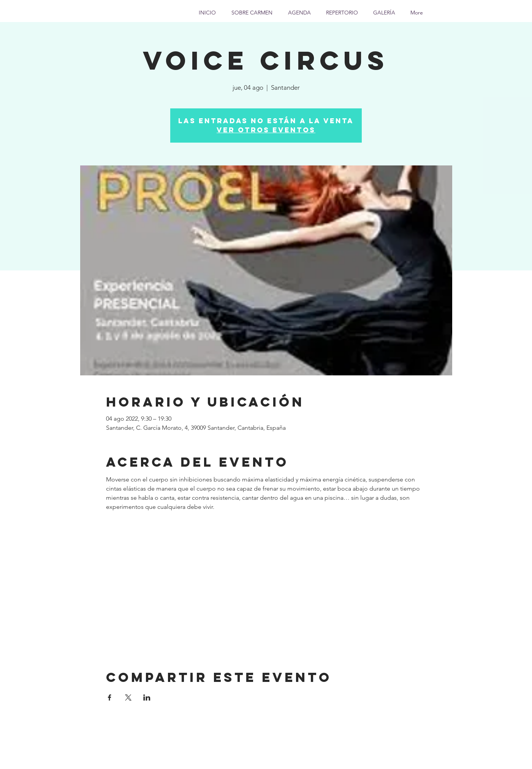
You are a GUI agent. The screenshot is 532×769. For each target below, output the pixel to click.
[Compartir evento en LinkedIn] (147, 698)
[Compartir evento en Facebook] (110, 698)
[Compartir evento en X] (128, 698)
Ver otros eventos (266, 130)
